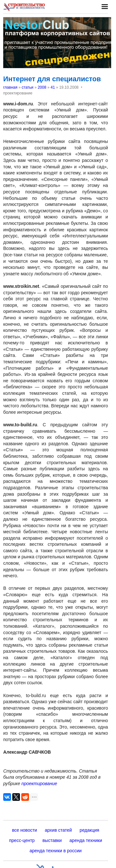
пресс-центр (22, 840)
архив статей (58, 830)
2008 (42, 87)
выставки (52, 840)
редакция (89, 830)
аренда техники (86, 840)
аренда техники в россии (56, 851)
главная (10, 87)
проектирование (39, 784)
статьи (27, 87)
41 (53, 87)
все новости (24, 830)
